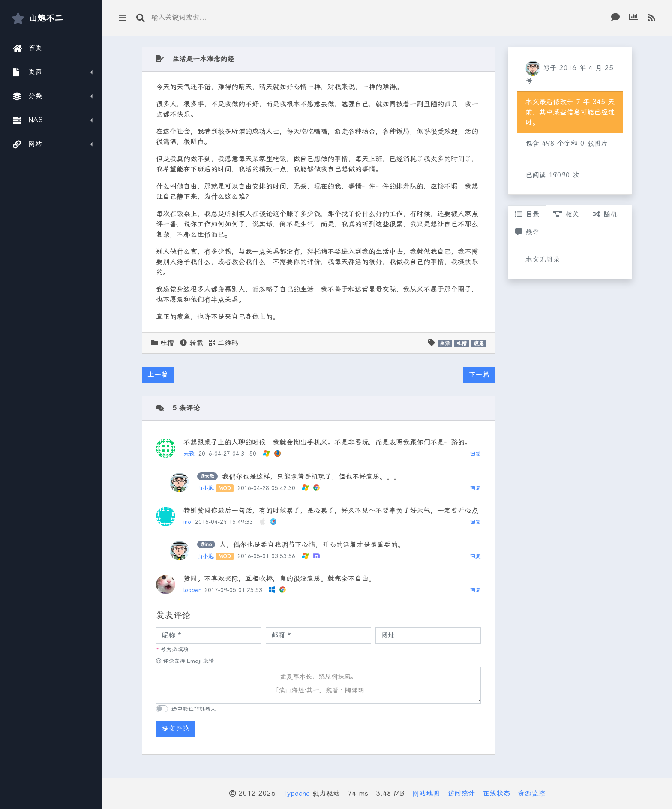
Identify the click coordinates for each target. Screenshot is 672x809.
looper (192, 590)
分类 (28, 96)
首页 (28, 48)
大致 (189, 454)
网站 (28, 144)
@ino (206, 544)
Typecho (297, 793)
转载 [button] (192, 343)
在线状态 (496, 793)
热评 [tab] (527, 232)
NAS (28, 120)
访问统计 (461, 793)
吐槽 (167, 343)
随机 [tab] (605, 214)
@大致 (208, 476)
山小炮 (205, 488)
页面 (28, 72)
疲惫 (479, 343)
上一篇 (158, 374)
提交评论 (175, 729)
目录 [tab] (527, 214)
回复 (475, 454)
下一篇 (479, 374)
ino (187, 522)
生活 (445, 343)
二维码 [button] (224, 343)
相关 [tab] (566, 214)
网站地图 (426, 793)
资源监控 (531, 793)
